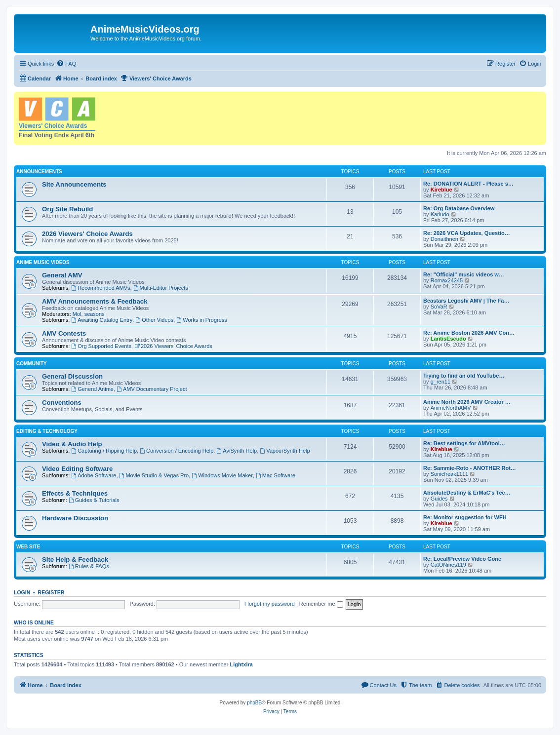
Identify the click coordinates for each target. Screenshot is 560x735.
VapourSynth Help (285, 451)
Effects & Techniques (75, 493)
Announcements (39, 172)
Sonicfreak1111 (449, 474)
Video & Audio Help (72, 444)
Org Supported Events (101, 346)
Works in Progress (202, 320)
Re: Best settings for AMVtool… (464, 443)
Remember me (321, 604)
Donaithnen (444, 239)
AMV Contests (64, 333)
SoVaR (439, 307)
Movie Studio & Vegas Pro (154, 475)
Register (51, 592)
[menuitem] (66, 64)
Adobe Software (94, 475)
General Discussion (72, 376)
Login (22, 592)
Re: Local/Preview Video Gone (462, 559)
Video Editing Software (77, 469)
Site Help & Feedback (75, 560)
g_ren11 (440, 382)
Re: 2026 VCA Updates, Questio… (467, 233)
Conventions (62, 403)
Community (32, 364)
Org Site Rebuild (67, 209)
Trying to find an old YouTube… (464, 376)
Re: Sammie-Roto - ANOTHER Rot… (470, 468)
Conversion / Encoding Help (177, 451)
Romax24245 (447, 280)
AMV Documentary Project (152, 389)
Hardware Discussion (75, 518)
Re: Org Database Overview (459, 208)
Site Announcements (74, 184)
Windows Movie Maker (222, 475)
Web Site (28, 547)
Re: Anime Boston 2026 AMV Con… (469, 333)
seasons (95, 314)
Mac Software (276, 475)
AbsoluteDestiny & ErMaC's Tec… (467, 493)
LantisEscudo (448, 339)
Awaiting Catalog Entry (102, 320)
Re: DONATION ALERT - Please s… (468, 184)
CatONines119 (448, 565)
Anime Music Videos (43, 262)
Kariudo (440, 214)
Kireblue (441, 190)
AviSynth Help (237, 451)
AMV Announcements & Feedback (95, 301)
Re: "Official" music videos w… (464, 274)
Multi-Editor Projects (161, 288)
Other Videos (154, 320)
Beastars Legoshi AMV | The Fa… (466, 301)
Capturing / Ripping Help (104, 451)
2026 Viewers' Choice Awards (87, 234)
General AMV (62, 275)
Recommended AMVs (100, 288)
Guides (439, 499)
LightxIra (241, 664)
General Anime (92, 389)
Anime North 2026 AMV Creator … (467, 402)
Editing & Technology (47, 431)
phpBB (254, 703)
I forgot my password (270, 604)
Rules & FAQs (89, 566)
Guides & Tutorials (94, 500)
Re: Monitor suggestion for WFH (465, 517)
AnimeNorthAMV (451, 408)
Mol (77, 314)
